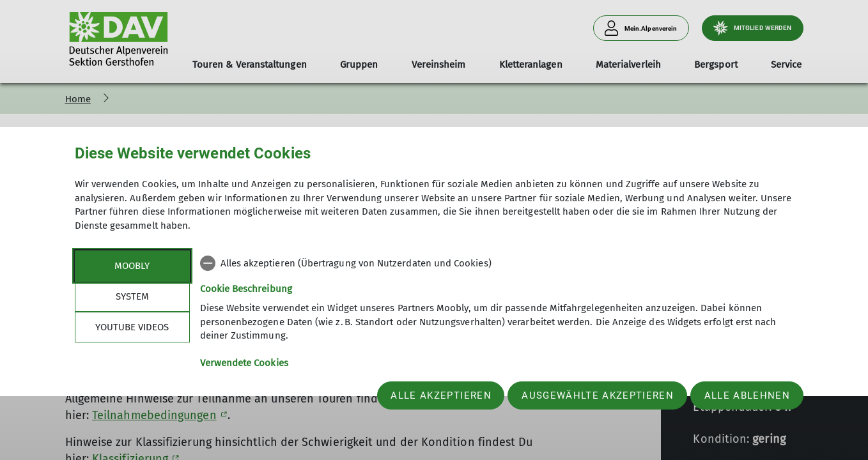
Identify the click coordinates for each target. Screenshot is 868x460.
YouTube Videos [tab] (132, 327)
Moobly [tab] (132, 266)
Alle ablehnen (747, 395)
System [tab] (132, 296)
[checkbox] (497, 263)
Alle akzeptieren (441, 395)
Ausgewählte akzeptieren (598, 395)
